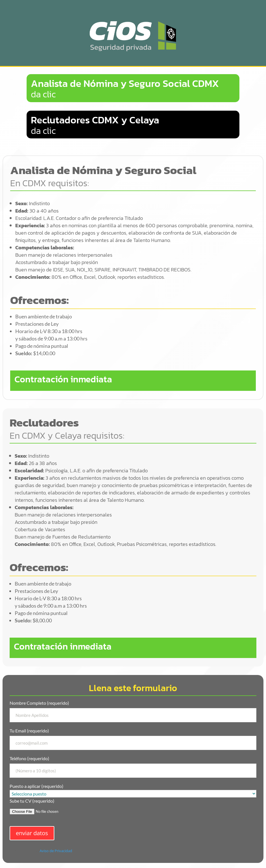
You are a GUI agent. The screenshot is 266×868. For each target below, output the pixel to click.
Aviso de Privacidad (56, 851)
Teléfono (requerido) (133, 767)
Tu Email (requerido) (133, 739)
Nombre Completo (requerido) (133, 711)
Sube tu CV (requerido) (133, 809)
